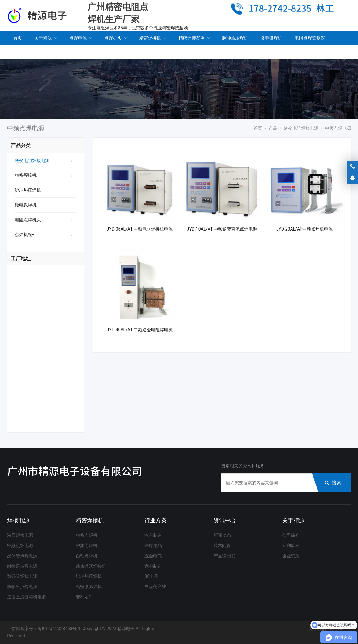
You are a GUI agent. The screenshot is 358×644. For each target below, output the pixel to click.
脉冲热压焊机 (28, 190)
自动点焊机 (87, 556)
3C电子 (151, 576)
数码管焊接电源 (22, 576)
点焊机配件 (26, 235)
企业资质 (291, 556)
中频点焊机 (87, 545)
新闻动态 (222, 535)
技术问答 (222, 545)
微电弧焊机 (26, 205)
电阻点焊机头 (28, 220)
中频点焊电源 (20, 545)
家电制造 (153, 566)
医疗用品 (153, 545)
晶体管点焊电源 (22, 556)
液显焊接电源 (20, 535)
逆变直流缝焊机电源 (27, 597)
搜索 (333, 483)
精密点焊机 (87, 535)
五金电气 (153, 556)
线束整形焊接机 (91, 566)
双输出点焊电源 (22, 587)
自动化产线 (155, 587)
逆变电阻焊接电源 (32, 160)
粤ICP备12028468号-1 (59, 629)
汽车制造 (153, 535)
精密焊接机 (26, 175)
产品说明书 (224, 556)
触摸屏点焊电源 (22, 566)
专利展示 (291, 545)
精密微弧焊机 (89, 587)
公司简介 (291, 535)
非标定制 (84, 597)
